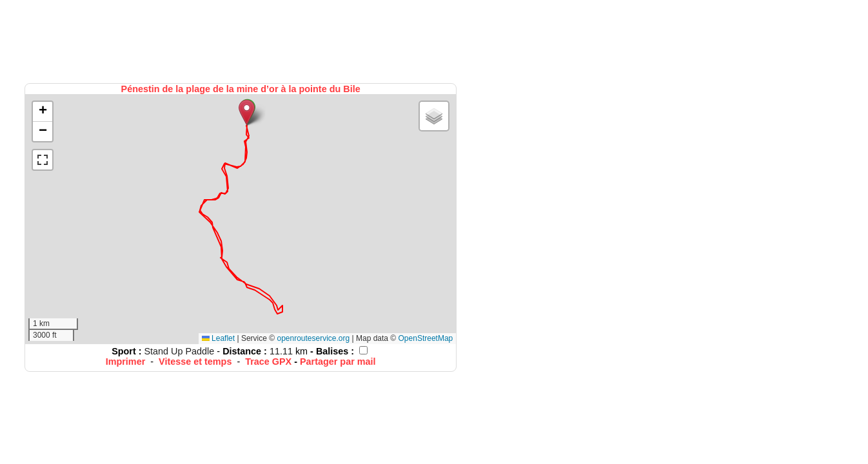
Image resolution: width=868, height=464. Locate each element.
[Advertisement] (242, 40)
